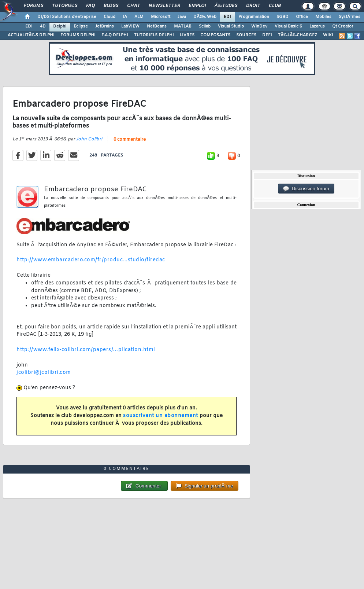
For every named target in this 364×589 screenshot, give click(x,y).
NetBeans (157, 26)
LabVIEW (130, 26)
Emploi (197, 6)
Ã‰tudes (226, 6)
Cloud (109, 17)
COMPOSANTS (215, 35)
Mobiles (323, 17)
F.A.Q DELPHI (115, 35)
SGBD (283, 17)
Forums (34, 6)
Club (275, 6)
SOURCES (246, 35)
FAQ (90, 6)
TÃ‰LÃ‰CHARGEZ (298, 35)
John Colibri (89, 139)
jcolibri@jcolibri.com (44, 373)
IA (125, 17)
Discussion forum (306, 189)
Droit (253, 6)
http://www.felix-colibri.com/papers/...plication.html (86, 350)
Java (182, 17)
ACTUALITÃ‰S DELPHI (31, 35)
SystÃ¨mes (350, 17)
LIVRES (187, 35)
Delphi (60, 26)
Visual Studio (231, 26)
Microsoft (161, 17)
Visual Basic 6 (288, 26)
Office (302, 17)
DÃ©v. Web (205, 17)
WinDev (259, 26)
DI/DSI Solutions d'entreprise (67, 17)
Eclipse (81, 26)
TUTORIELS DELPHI (154, 35)
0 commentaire (130, 140)
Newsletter (164, 6)
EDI (227, 17)
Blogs (111, 6)
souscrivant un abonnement (161, 416)
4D (43, 26)
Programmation (254, 17)
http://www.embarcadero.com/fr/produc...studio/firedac (91, 260)
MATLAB (183, 26)
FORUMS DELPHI (78, 35)
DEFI (267, 35)
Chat (133, 6)
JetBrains (105, 26)
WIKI (328, 35)
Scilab (205, 26)
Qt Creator (343, 26)
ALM (139, 17)
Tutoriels (65, 6)
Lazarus (317, 26)
